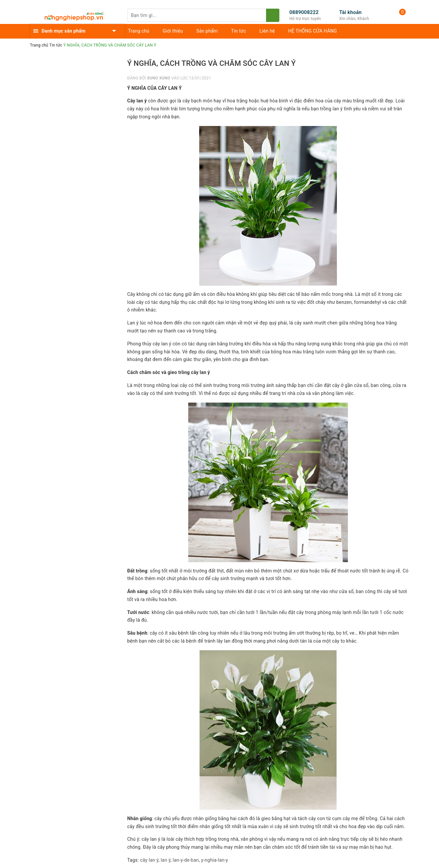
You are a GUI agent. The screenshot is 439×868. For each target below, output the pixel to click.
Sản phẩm (207, 31)
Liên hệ (267, 31)
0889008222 (304, 12)
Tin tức (239, 31)
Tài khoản (350, 12)
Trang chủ (139, 31)
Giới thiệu (173, 31)
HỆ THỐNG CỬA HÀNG (313, 31)
